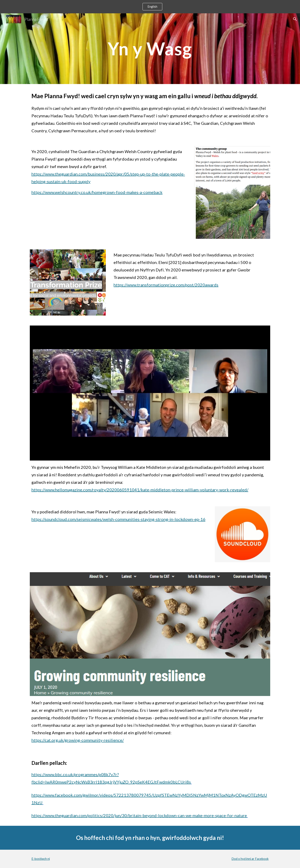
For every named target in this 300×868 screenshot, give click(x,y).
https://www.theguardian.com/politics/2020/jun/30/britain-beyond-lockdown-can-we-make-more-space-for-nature (139, 815)
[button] (295, 19)
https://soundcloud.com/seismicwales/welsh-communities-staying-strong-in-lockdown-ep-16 (118, 519)
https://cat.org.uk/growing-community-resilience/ (78, 740)
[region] (150, 7)
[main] (150, 49)
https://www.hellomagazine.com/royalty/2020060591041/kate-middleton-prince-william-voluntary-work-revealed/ (140, 490)
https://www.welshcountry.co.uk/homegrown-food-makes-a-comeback (97, 192)
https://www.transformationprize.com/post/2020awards (166, 285)
